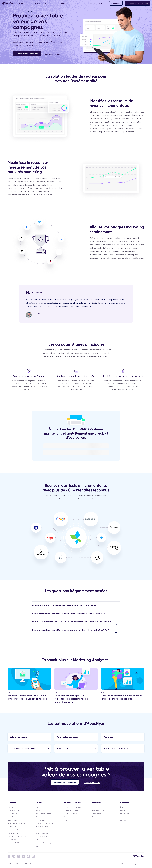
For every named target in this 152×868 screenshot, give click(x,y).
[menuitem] (24, 3)
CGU (9, 864)
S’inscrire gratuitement (53, 54)
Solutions (36, 3)
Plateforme (24, 3)
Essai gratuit (116, 3)
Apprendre (49, 3)
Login (102, 3)
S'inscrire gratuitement (92, 782)
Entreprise (62, 3)
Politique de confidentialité (23, 864)
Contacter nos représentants (137, 3)
